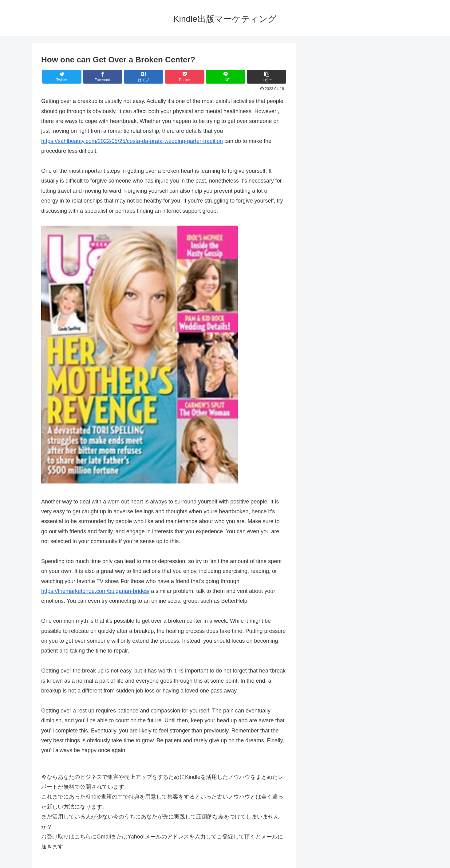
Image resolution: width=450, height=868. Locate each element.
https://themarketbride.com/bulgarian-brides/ (95, 591)
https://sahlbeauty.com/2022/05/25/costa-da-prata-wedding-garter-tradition (132, 141)
